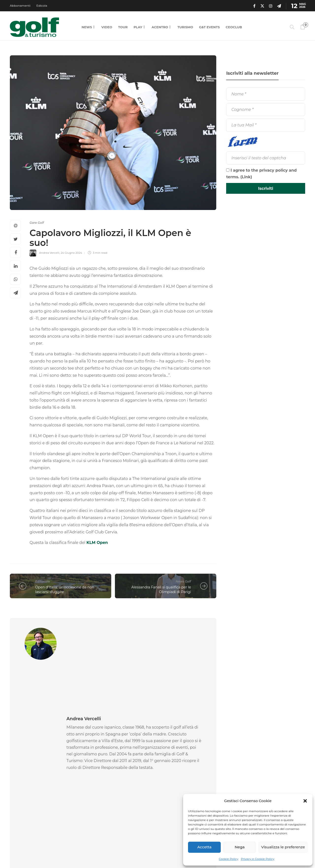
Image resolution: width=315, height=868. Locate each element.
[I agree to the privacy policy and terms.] (228, 170)
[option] (42, 768)
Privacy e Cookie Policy (258, 859)
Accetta (205, 847)
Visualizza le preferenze (283, 847)
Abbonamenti (20, 6)
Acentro (160, 27)
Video (107, 27)
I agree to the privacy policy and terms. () (261, 174)
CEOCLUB (234, 27)
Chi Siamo (167, 853)
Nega (240, 847)
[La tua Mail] (266, 125)
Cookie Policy (229, 859)
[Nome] (266, 94)
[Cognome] (266, 110)
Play (138, 27)
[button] (305, 801)
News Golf (183, 581)
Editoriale (43, 581)
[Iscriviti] (266, 188)
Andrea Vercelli (49, 253)
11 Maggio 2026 (39, 796)
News (87, 27)
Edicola (42, 6)
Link (246, 177)
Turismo (185, 27)
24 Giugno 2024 (71, 253)
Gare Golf (37, 223)
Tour (123, 27)
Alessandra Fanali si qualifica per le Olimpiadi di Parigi (161, 590)
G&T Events (209, 27)
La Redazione (19, 796)
